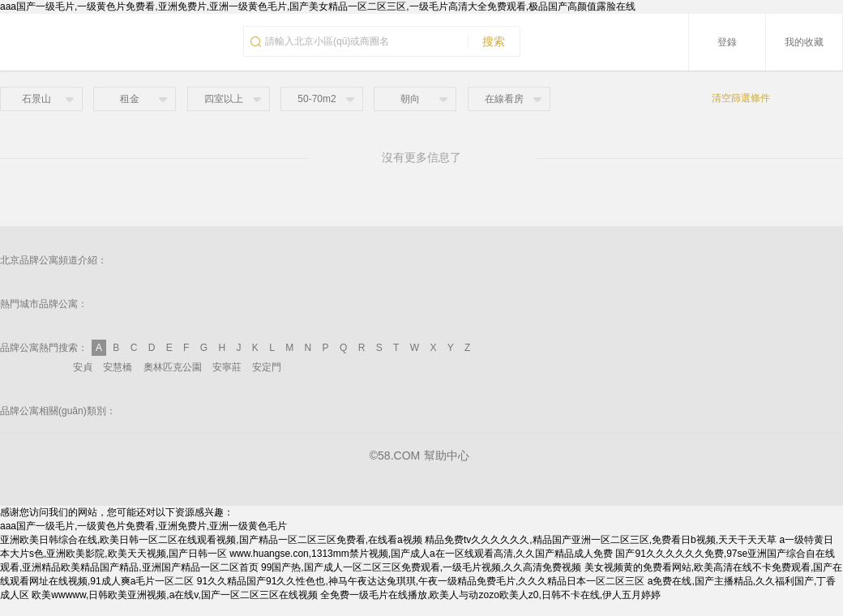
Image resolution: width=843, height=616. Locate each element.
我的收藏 (804, 42)
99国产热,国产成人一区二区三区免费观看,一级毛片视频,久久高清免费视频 (421, 567)
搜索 (486, 41)
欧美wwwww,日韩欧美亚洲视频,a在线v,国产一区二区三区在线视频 (174, 595)
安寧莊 (227, 367)
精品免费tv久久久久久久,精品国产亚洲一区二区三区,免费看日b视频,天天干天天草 (601, 540)
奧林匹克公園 (173, 367)
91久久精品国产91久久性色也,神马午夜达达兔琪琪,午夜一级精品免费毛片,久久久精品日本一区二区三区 (421, 581)
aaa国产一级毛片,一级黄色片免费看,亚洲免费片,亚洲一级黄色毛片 (143, 526)
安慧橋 (118, 367)
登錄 (727, 42)
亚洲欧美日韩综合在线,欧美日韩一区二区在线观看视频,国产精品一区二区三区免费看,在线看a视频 (211, 540)
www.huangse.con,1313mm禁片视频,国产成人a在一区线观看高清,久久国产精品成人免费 (421, 554)
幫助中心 (447, 456)
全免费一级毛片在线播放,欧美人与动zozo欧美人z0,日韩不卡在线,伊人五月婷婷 (490, 595)
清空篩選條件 (741, 98)
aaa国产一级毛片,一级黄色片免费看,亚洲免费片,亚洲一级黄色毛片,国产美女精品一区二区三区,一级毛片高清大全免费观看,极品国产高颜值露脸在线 (318, 6)
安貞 (83, 367)
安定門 (267, 367)
